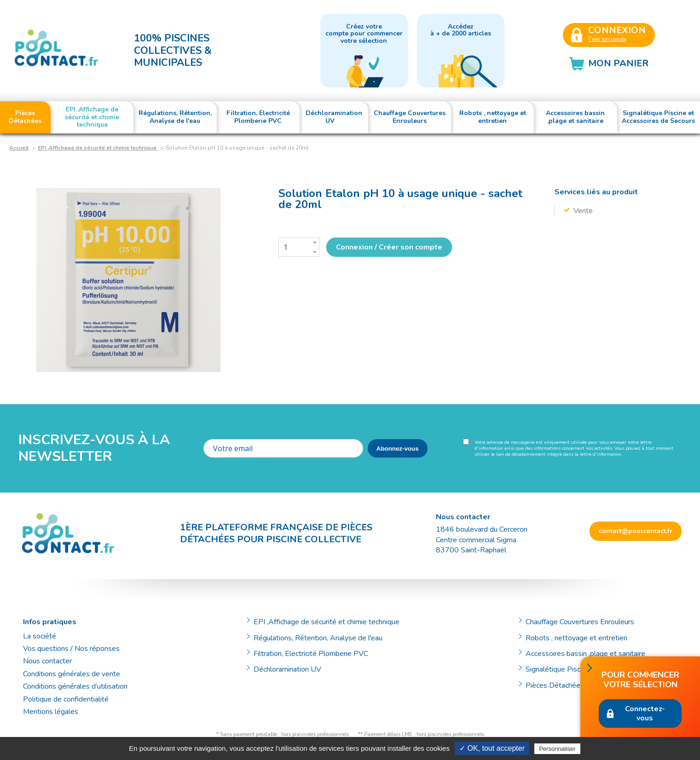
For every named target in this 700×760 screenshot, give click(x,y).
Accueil (19, 148)
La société (40, 636)
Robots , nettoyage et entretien (576, 638)
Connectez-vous (645, 714)
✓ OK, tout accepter (492, 748)
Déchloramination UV (291, 669)
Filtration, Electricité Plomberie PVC (311, 654)
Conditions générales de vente (72, 674)
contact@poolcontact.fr (636, 531)
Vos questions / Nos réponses (71, 649)
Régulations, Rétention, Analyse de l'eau (318, 638)
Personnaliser (557, 749)
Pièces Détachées (555, 685)
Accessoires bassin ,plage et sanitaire (585, 654)
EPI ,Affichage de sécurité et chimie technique (98, 148)
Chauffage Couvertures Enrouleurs (580, 622)
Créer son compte (607, 39)
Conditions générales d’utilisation (75, 686)
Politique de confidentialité (66, 699)
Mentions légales (51, 712)
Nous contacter (47, 661)
